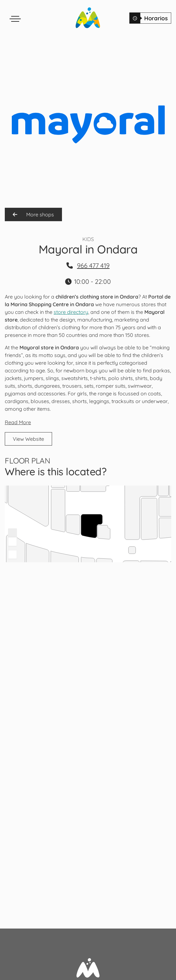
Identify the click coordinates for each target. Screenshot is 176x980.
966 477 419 (93, 265)
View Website (28, 439)
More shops (33, 214)
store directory (71, 312)
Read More (18, 422)
